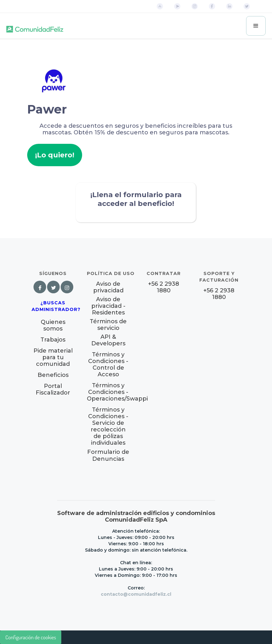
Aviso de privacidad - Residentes (108, 306)
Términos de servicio (108, 325)
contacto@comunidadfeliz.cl (136, 594)
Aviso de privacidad (108, 287)
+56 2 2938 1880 (164, 287)
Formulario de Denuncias (108, 455)
